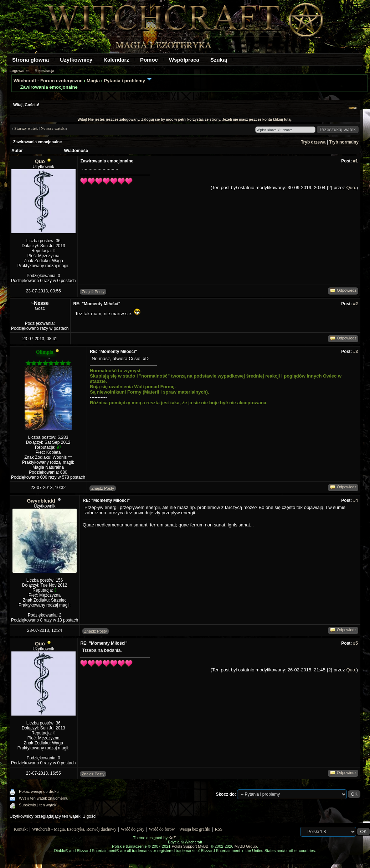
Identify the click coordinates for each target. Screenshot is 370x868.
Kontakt (21, 829)
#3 (356, 352)
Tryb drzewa (313, 142)
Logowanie (19, 71)
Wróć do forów (162, 829)
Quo (40, 161)
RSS (219, 829)
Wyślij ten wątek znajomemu (44, 798)
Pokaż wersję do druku (39, 791)
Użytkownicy (76, 60)
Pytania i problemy (124, 81)
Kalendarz (116, 60)
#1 (356, 161)
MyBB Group (246, 846)
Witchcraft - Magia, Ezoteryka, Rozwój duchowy (74, 829)
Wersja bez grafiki (195, 829)
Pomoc (149, 60)
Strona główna (30, 60)
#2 (356, 304)
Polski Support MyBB (190, 846)
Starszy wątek (26, 128)
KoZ (172, 838)
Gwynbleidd (41, 501)
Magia (93, 81)
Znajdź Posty (93, 292)
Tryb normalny (344, 142)
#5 (356, 643)
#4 (356, 500)
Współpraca (184, 60)
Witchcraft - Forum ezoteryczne (48, 81)
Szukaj (219, 60)
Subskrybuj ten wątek (38, 805)
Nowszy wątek (53, 128)
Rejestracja (44, 71)
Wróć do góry (133, 829)
